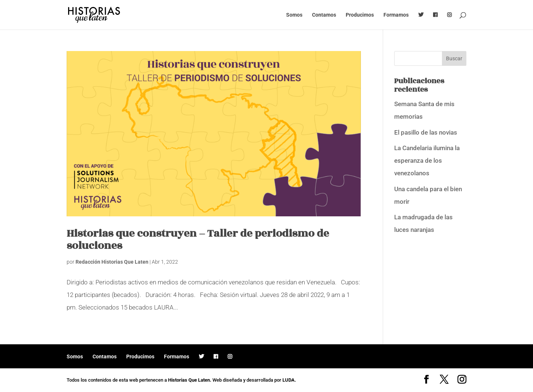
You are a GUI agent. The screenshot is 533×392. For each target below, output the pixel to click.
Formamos (396, 15)
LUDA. (289, 380)
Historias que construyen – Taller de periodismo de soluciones (198, 240)
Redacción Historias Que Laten (112, 262)
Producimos (360, 15)
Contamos (324, 15)
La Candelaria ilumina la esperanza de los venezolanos (427, 160)
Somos (294, 15)
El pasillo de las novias (426, 132)
